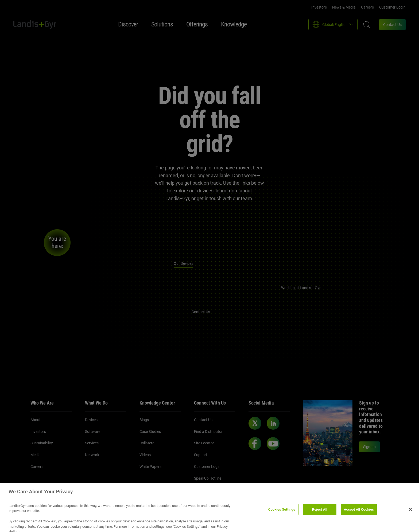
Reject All (320, 513)
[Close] (410, 513)
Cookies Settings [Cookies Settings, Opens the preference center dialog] (282, 513)
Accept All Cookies (359, 513)
